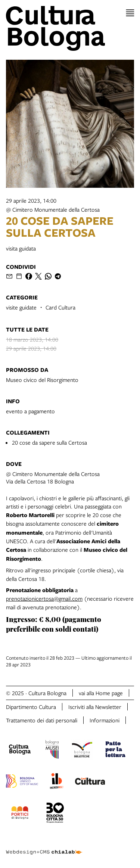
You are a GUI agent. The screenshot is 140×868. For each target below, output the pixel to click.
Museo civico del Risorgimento (42, 380)
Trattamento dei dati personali (42, 720)
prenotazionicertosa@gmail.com (44, 598)
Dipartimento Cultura (31, 707)
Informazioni (105, 720)
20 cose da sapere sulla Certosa (49, 442)
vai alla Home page (101, 693)
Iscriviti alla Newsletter (95, 707)
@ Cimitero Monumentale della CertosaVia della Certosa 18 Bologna (53, 477)
